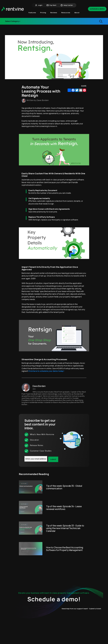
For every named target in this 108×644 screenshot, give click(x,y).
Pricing (43, 13)
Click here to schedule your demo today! (46, 371)
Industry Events (14, 18)
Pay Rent (51, 5)
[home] (13, 9)
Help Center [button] (67, 5)
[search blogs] (90, 21)
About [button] (77, 13)
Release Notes (13, 23)
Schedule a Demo (97, 9)
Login (39, 5)
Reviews (54, 13)
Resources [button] (66, 13)
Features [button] (32, 13)
